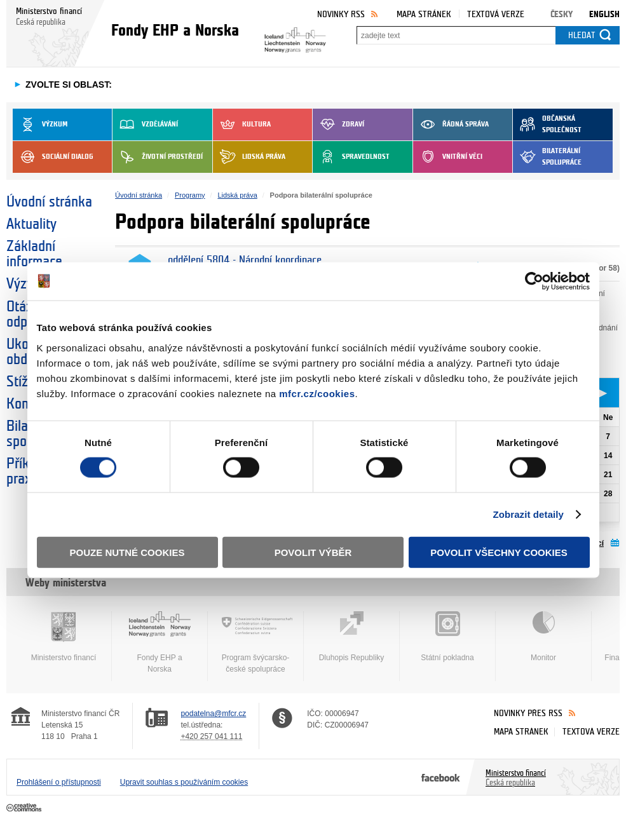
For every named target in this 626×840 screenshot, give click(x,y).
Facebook (441, 777)
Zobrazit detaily (528, 514)
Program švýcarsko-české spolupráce (255, 642)
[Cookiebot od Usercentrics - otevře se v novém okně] (534, 281)
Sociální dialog (53, 157)
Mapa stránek (424, 14)
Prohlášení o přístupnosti (59, 782)
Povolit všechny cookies (499, 552)
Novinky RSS (341, 14)
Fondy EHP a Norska (160, 642)
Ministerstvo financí (64, 637)
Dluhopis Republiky (351, 637)
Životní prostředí (158, 157)
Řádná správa (451, 125)
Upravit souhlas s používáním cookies (184, 782)
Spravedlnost (351, 157)
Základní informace (34, 254)
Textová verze (496, 14)
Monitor (543, 637)
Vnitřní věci (448, 157)
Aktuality (31, 224)
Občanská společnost (547, 125)
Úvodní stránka (49, 202)
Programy (190, 195)
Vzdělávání (145, 125)
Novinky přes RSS (528, 713)
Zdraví (338, 125)
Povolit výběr (313, 552)
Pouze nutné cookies (127, 552)
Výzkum (40, 125)
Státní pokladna (447, 637)
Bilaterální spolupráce (547, 157)
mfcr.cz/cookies (317, 393)
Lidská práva (249, 157)
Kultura (242, 125)
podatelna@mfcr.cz (213, 714)
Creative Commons (25, 808)
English (604, 14)
